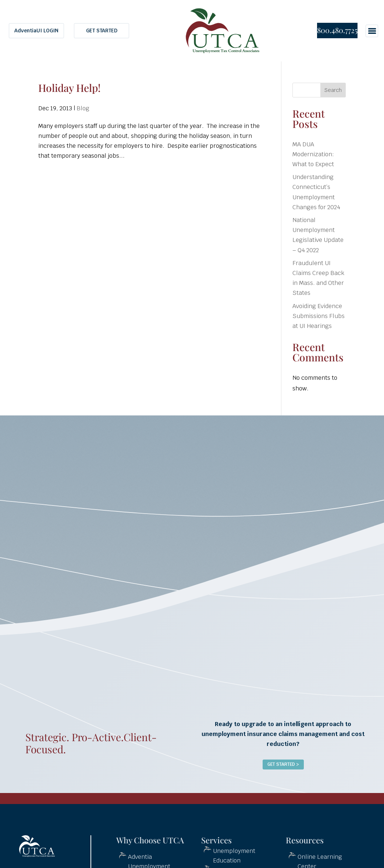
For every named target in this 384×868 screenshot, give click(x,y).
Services (216, 840)
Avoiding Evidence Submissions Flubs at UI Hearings (319, 316)
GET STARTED (102, 31)
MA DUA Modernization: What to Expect (313, 154)
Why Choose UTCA (150, 840)
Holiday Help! (70, 88)
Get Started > (283, 764)
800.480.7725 (337, 30)
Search (333, 90)
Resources (305, 840)
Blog (83, 108)
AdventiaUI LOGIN (36, 31)
